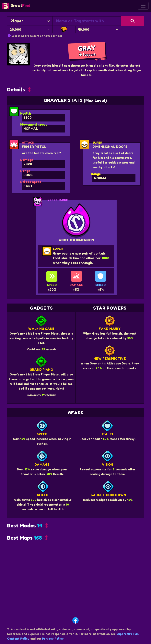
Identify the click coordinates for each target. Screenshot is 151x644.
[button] (19, 159)
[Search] (133, 21)
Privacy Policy (53, 639)
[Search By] (30, 21)
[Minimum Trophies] (30, 29)
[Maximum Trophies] (98, 29)
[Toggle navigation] (143, 6)
